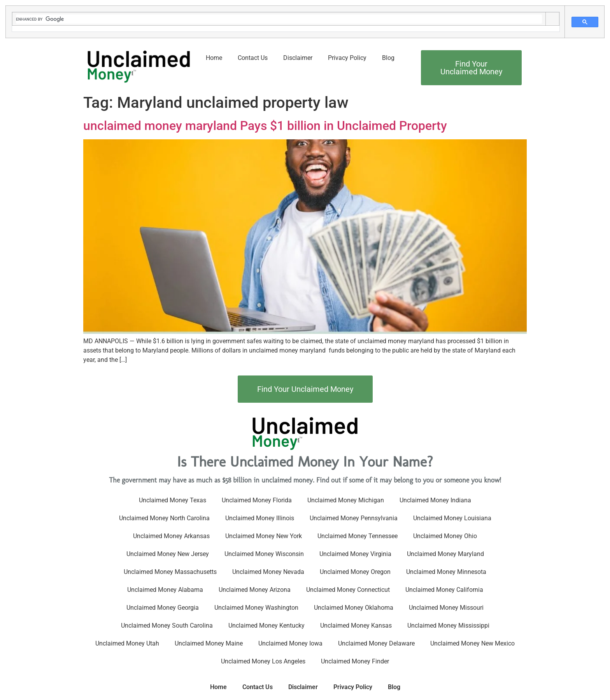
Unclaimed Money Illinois (260, 518)
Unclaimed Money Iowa (290, 643)
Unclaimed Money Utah (127, 643)
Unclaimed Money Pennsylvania (354, 518)
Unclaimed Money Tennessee (358, 536)
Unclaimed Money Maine (209, 643)
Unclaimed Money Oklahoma (354, 608)
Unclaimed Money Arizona (255, 590)
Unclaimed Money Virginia (355, 554)
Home (214, 58)
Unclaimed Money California (444, 590)
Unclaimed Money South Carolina (167, 625)
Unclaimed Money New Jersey (168, 554)
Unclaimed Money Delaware (376, 643)
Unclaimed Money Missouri (446, 608)
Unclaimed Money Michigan (346, 500)
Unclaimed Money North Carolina (164, 518)
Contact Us (253, 58)
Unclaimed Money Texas (173, 500)
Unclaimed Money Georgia (163, 608)
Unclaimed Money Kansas (356, 625)
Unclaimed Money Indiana (435, 500)
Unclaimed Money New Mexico (472, 643)
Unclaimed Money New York (264, 536)
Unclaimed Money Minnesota (446, 572)
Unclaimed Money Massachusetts (170, 572)
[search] (279, 19)
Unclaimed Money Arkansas (171, 536)
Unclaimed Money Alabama (165, 590)
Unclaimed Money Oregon (355, 572)
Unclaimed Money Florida (257, 500)
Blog (388, 58)
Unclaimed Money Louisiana (452, 518)
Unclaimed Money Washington (256, 608)
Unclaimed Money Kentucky (266, 625)
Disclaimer (298, 58)
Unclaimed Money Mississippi (448, 625)
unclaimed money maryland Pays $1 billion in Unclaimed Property (265, 126)
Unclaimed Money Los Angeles (263, 661)
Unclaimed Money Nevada (268, 572)
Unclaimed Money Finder (355, 661)
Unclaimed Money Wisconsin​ (264, 554)
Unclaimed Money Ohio (445, 536)
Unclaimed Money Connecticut (348, 590)
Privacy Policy (347, 58)
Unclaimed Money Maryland (445, 554)
